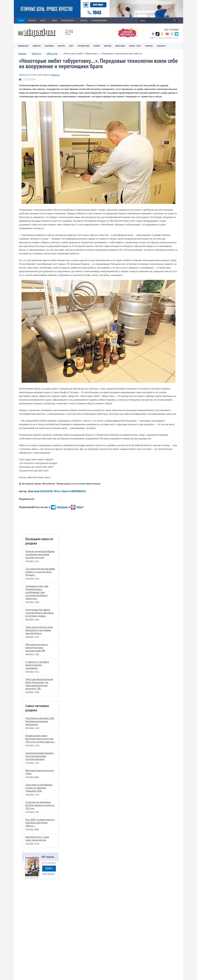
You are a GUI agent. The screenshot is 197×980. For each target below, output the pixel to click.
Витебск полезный (99, 20)
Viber (77, 507)
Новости (36, 53)
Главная (22, 53)
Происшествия (84, 46)
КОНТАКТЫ (84, 20)
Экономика (49, 46)
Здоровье (108, 46)
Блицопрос (161, 46)
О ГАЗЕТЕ (44, 20)
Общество (37, 46)
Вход (166, 29)
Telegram (59, 507)
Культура (61, 46)
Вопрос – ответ (135, 46)
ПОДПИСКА (32, 20)
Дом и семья (120, 46)
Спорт (71, 46)
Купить (49, 868)
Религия (97, 46)
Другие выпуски (48, 874)
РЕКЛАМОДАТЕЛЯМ (69, 20)
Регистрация (174, 29)
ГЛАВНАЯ (21, 20)
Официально (23, 46)
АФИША (54, 20)
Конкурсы (149, 46)
